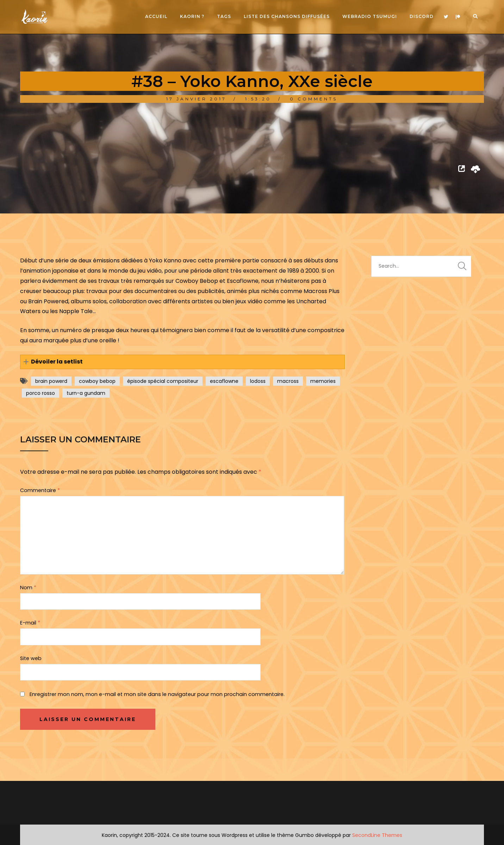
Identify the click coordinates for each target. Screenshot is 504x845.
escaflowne (224, 381)
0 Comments (314, 99)
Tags (224, 16)
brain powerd (51, 381)
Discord (422, 16)
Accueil (156, 16)
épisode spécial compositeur (163, 381)
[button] (182, 362)
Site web (31, 658)
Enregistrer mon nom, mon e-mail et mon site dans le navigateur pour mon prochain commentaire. (157, 694)
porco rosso (41, 393)
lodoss (258, 381)
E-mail (30, 623)
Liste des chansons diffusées (287, 16)
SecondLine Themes (377, 835)
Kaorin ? (192, 16)
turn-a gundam (86, 393)
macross (288, 381)
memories (323, 381)
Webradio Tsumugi (370, 16)
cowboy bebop (97, 381)
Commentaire (40, 490)
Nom (28, 588)
